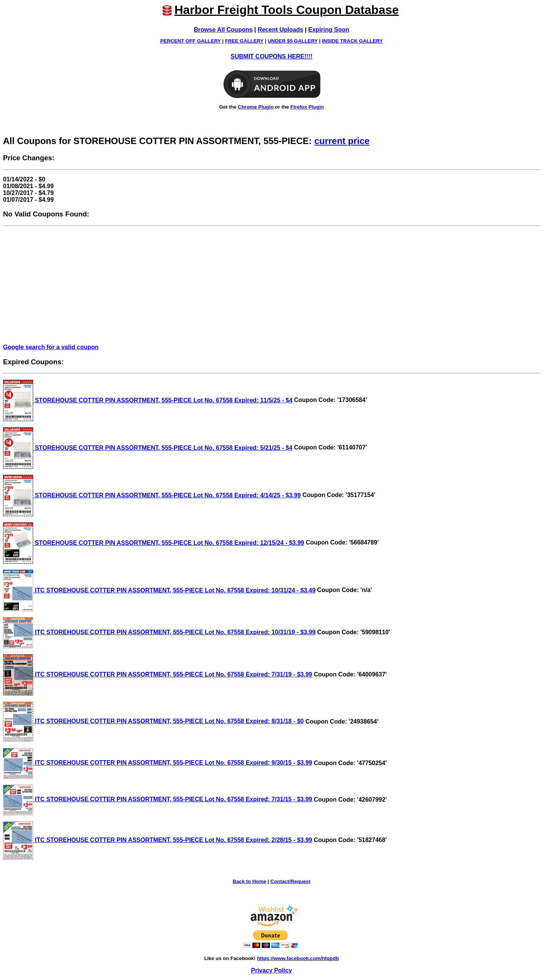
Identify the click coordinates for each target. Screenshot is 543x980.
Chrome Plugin (256, 107)
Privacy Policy (272, 970)
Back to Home (249, 881)
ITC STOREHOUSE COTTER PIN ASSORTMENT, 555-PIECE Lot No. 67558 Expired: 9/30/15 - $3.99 (158, 763)
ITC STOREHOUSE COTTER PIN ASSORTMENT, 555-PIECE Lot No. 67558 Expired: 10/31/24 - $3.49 (159, 590)
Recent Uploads (280, 30)
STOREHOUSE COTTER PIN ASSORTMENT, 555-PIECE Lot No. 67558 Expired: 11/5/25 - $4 (148, 400)
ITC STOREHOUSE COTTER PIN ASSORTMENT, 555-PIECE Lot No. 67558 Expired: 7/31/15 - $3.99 (158, 799)
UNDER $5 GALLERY (293, 41)
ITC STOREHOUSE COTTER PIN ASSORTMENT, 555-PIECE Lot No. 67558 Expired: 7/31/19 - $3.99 (158, 674)
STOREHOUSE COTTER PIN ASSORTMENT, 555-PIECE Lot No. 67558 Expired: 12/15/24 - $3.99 (153, 543)
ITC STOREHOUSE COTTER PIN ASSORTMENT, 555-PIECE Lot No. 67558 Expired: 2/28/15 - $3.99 (158, 840)
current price (342, 141)
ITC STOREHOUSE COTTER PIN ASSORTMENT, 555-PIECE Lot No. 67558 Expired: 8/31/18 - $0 (153, 721)
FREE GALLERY (244, 41)
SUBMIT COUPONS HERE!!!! (272, 56)
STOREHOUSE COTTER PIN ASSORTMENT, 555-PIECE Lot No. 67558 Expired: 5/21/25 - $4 (148, 448)
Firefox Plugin (307, 107)
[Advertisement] (271, 285)
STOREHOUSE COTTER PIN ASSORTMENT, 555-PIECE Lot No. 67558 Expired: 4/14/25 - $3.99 (152, 495)
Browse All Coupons (223, 30)
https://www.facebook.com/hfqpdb (298, 958)
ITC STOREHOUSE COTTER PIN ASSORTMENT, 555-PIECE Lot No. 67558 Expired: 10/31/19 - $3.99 (159, 632)
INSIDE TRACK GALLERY (353, 41)
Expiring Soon (329, 30)
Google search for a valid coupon (51, 347)
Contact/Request (290, 881)
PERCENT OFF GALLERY (191, 41)
